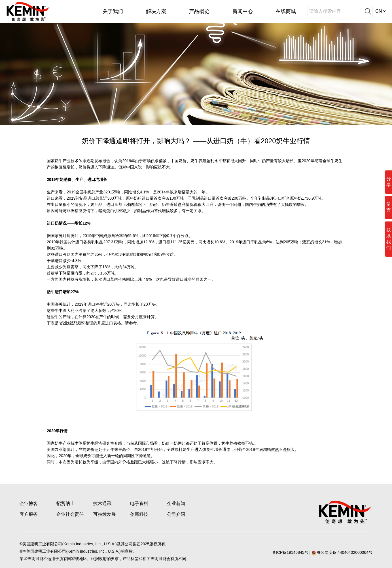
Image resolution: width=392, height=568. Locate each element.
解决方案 (156, 11)
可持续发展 (105, 514)
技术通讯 (102, 503)
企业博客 (29, 503)
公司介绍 (176, 514)
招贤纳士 (65, 503)
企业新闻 (176, 503)
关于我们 (113, 11)
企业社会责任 (70, 514)
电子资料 (139, 503)
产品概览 (199, 11)
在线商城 (286, 11)
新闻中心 (243, 11)
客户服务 (29, 514)
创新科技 (139, 514)
